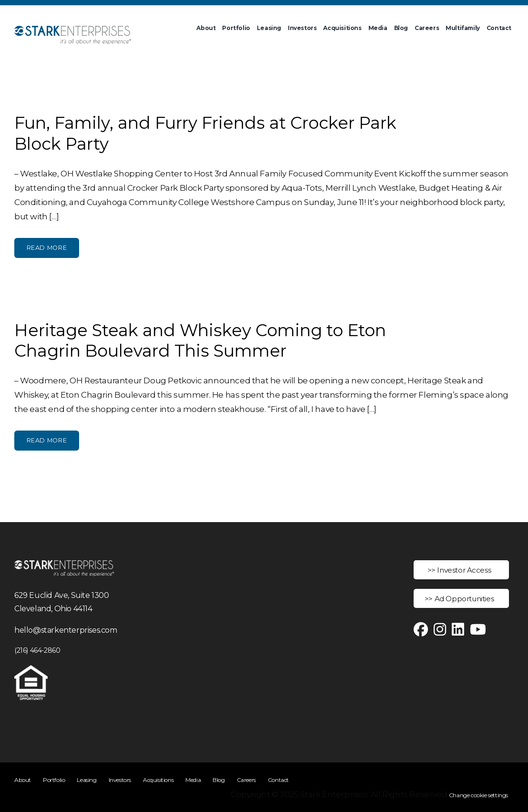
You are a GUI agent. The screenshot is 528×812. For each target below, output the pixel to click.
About (206, 28)
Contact (499, 28)
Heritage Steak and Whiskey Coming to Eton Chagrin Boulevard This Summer (200, 341)
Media (378, 28)
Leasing (269, 28)
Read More (47, 248)
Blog (401, 28)
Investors (302, 28)
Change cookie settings (478, 795)
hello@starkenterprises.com (66, 630)
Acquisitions (342, 28)
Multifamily (463, 28)
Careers (427, 28)
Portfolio (236, 28)
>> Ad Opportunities (459, 599)
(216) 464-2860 (37, 650)
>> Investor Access (459, 570)
